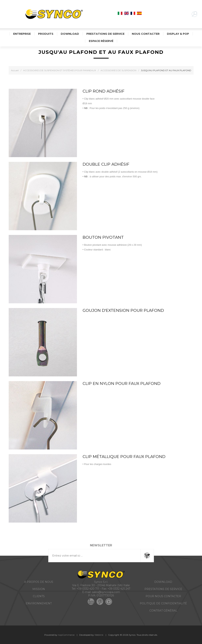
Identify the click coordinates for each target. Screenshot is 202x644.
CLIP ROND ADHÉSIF (104, 91)
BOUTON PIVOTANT (103, 237)
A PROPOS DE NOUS (39, 582)
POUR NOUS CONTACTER (163, 596)
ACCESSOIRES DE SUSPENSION (118, 70)
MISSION (39, 589)
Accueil (15, 70)
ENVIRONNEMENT (39, 603)
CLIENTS (39, 596)
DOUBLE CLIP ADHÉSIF (106, 164)
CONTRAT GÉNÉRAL (163, 611)
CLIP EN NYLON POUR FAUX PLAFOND (122, 383)
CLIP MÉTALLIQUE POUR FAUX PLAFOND (124, 457)
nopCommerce (66, 635)
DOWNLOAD (163, 582)
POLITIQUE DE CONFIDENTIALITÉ (163, 603)
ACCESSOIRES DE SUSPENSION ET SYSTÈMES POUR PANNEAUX (60, 70)
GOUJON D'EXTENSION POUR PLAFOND (123, 310)
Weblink (99, 635)
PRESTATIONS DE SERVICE (163, 589)
